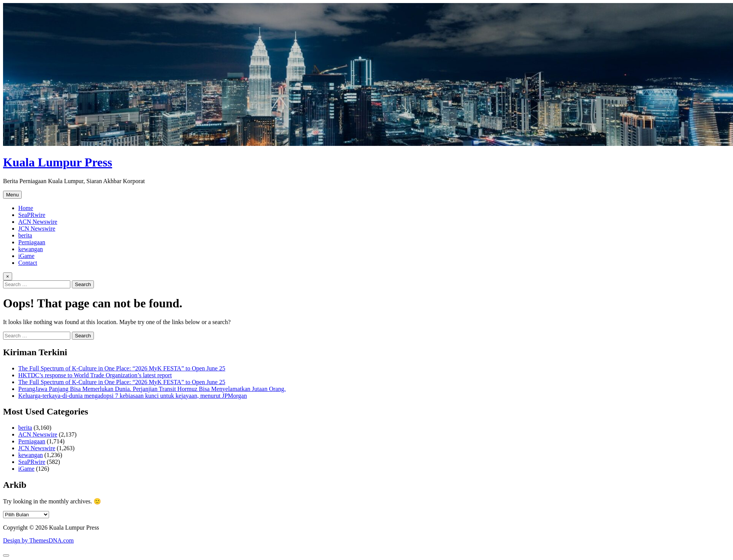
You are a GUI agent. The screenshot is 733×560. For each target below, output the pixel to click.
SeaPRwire (32, 215)
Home (26, 208)
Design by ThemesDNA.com (38, 540)
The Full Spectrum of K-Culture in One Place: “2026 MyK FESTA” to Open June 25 (122, 368)
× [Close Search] (8, 276)
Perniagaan (32, 242)
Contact (28, 263)
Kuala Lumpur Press (58, 162)
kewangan (31, 249)
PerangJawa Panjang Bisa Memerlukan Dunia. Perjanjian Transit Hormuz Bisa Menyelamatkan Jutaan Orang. (152, 389)
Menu (12, 195)
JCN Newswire (37, 229)
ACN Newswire (38, 222)
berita (25, 235)
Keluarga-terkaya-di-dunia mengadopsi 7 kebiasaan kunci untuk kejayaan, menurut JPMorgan (132, 396)
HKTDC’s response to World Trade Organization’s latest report (95, 375)
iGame (26, 256)
